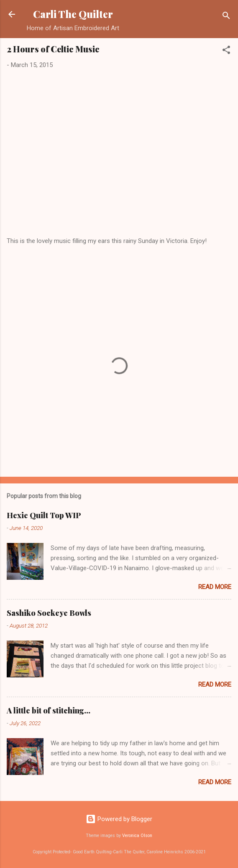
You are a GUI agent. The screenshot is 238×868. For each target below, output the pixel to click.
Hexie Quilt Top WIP (44, 515)
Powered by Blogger (119, 819)
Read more (215, 587)
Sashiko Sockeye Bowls (49, 613)
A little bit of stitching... (49, 710)
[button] (226, 51)
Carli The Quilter (73, 14)
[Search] (226, 17)
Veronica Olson (137, 836)
